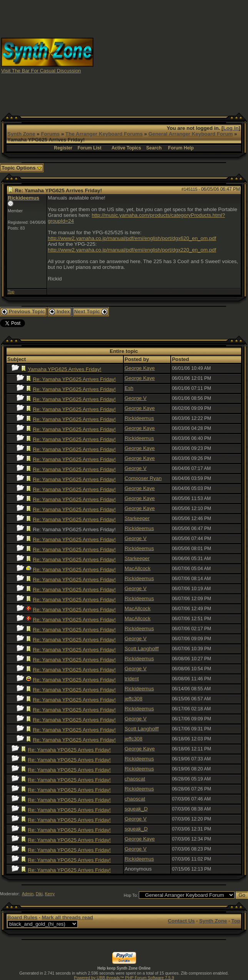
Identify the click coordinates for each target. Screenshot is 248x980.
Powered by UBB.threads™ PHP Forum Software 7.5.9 (124, 978)
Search (154, 148)
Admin (28, 894)
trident (132, 679)
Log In (231, 128)
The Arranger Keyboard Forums (104, 134)
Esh (129, 388)
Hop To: (131, 895)
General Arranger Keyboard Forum (191, 134)
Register (63, 148)
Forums (50, 134)
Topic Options (22, 168)
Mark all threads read (67, 917)
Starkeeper (137, 518)
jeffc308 (133, 699)
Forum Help (181, 148)
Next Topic (91, 311)
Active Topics (126, 148)
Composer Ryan (143, 478)
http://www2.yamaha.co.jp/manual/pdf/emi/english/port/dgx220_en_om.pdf (132, 250)
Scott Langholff (142, 649)
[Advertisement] (171, 55)
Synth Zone (21, 134)
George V (136, 398)
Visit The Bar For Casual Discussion (41, 71)
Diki (39, 894)
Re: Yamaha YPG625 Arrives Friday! (74, 379)
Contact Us (181, 921)
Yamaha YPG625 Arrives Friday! (64, 369)
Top (11, 292)
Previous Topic (23, 311)
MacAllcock (137, 568)
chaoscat (135, 779)
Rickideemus (23, 198)
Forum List (90, 148)
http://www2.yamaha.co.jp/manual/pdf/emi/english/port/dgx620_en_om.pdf (132, 238)
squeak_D (136, 809)
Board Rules (22, 917)
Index (60, 311)
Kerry (50, 894)
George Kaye (140, 368)
